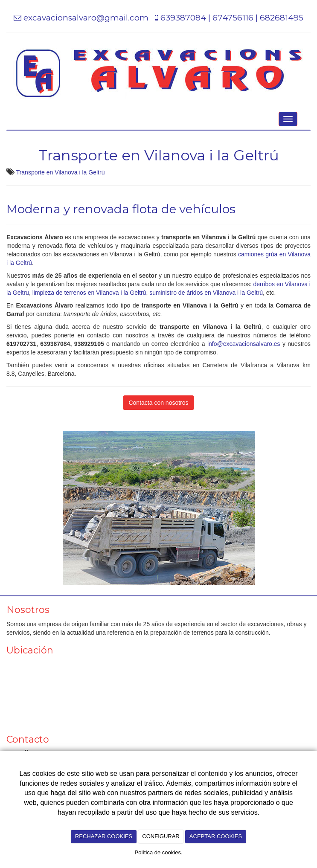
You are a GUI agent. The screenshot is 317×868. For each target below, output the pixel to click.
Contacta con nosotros (158, 403)
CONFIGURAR (161, 836)
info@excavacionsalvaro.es (244, 344)
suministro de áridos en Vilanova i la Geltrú (206, 293)
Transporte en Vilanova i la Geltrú (61, 172)
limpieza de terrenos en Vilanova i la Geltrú (89, 293)
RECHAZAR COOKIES (104, 836)
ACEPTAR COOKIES (216, 836)
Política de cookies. (158, 852)
